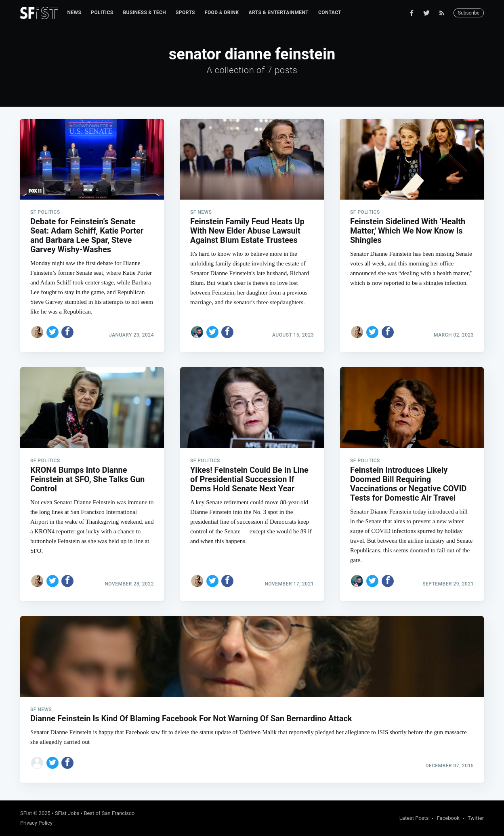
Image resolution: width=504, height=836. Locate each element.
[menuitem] (75, 13)
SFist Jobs (67, 813)
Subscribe (469, 13)
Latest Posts (414, 818)
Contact (330, 13)
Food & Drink (222, 13)
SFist (26, 813)
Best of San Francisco (109, 813)
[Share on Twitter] (52, 332)
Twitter (476, 818)
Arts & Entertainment (279, 13)
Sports (185, 13)
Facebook (448, 818)
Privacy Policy (36, 823)
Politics (102, 13)
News (75, 13)
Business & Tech (145, 13)
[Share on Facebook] (67, 332)
